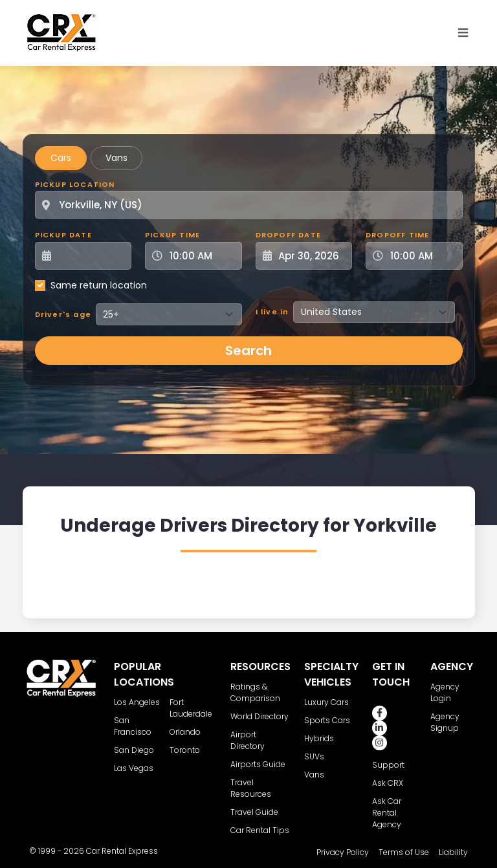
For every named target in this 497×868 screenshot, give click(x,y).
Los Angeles (137, 702)
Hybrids (319, 738)
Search (248, 351)
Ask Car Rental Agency (387, 813)
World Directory (260, 716)
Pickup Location (75, 184)
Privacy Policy (343, 852)
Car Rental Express (122, 851)
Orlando (185, 732)
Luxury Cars (326, 702)
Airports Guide (258, 764)
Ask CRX (388, 783)
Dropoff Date (288, 235)
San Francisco (133, 726)
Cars (61, 158)
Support (388, 765)
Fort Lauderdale (191, 708)
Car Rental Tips (260, 830)
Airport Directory (248, 740)
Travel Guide (254, 812)
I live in (272, 312)
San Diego (134, 750)
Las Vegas (134, 768)
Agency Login (445, 692)
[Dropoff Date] (311, 256)
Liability (453, 852)
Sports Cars (327, 720)
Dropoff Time (397, 235)
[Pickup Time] (201, 256)
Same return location (99, 285)
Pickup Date (63, 235)
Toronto (185, 750)
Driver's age (63, 314)
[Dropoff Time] (422, 256)
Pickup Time (172, 235)
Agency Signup (445, 722)
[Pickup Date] (91, 256)
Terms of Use (404, 852)
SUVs (314, 756)
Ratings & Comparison (255, 692)
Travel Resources (251, 788)
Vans (116, 158)
